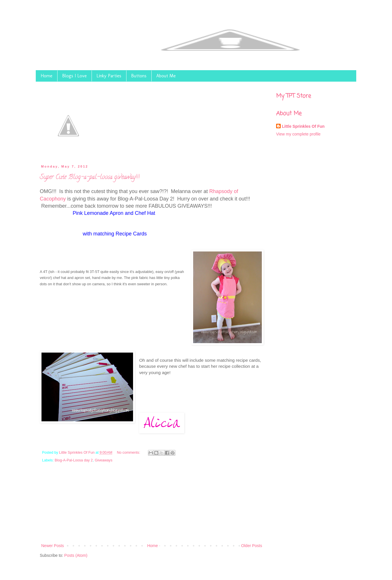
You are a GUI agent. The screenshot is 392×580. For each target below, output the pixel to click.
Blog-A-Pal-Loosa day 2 (74, 460)
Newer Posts (53, 546)
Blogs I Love (74, 76)
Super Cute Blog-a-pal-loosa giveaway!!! (90, 178)
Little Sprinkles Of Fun (77, 453)
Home (46, 76)
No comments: (129, 453)
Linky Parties (109, 76)
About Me (166, 76)
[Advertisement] (152, 506)
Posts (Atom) (76, 555)
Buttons (139, 76)
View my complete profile (298, 134)
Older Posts (252, 546)
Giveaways (104, 460)
